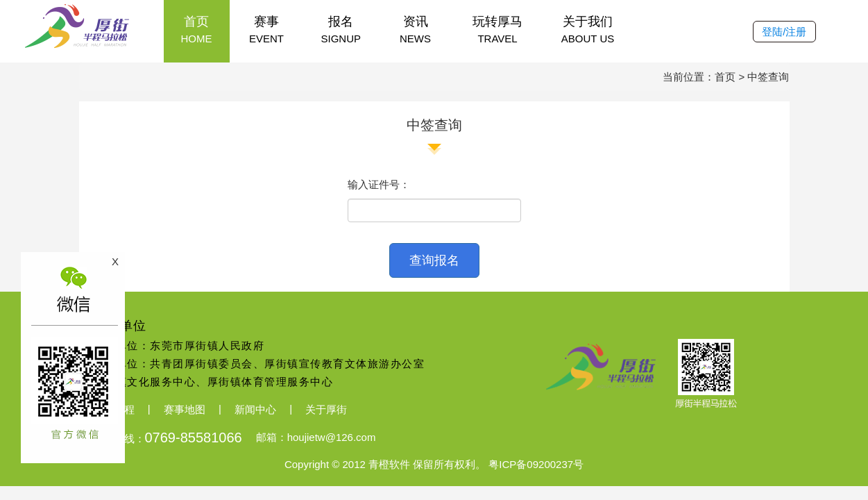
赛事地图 (185, 409)
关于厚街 (326, 409)
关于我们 (588, 30)
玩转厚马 (497, 30)
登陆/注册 (784, 32)
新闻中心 (255, 409)
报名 (341, 30)
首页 (197, 30)
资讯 (415, 30)
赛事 (267, 30)
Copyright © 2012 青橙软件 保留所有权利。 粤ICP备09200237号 (434, 465)
